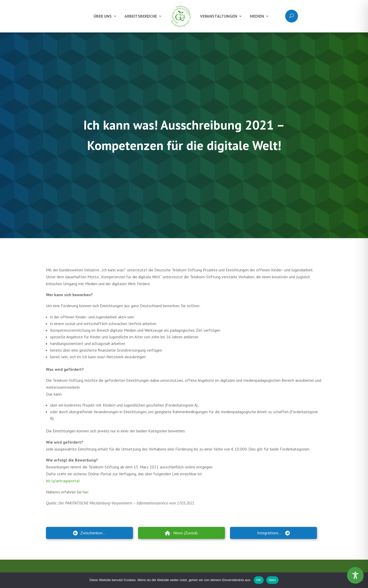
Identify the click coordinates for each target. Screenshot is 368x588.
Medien (257, 16)
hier (85, 492)
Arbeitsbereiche (141, 16)
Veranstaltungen (219, 16)
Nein (272, 580)
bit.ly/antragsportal (63, 481)
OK (259, 580)
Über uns (103, 16)
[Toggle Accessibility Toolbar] (355, 575)
